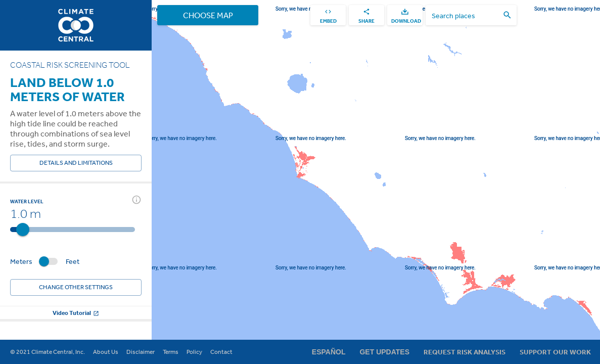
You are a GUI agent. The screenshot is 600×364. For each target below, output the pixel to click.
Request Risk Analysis (465, 352)
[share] (366, 15)
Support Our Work (555, 352)
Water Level (27, 201)
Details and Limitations (76, 163)
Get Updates (384, 352)
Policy (194, 352)
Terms (171, 352)
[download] (405, 15)
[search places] (465, 15)
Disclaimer (141, 352)
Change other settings (76, 287)
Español (329, 352)
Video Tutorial (76, 313)
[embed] (328, 15)
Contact (221, 352)
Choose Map (208, 15)
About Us (106, 352)
